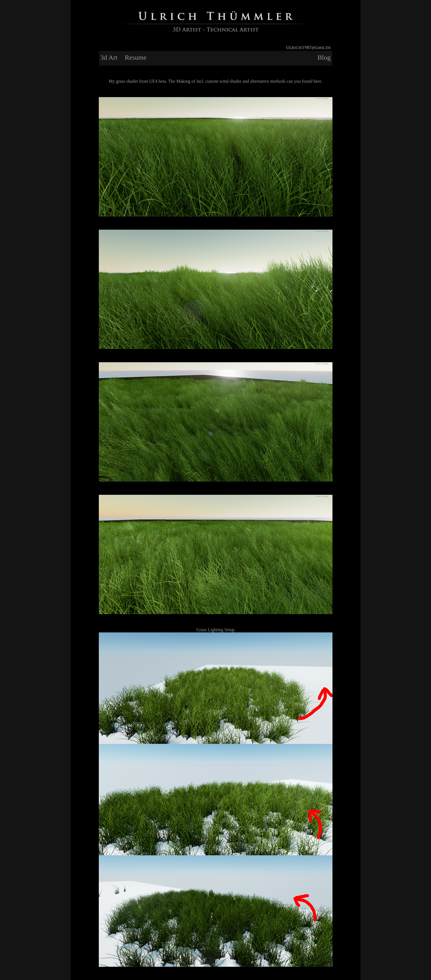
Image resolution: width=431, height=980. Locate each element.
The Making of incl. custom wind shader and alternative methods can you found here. (245, 81)
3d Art (109, 57)
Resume (136, 57)
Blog (324, 57)
